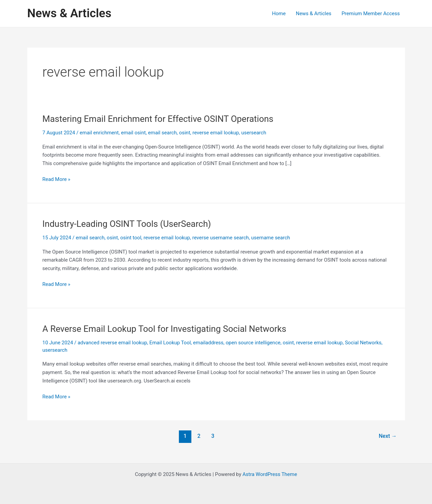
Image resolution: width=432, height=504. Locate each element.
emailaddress (208, 343)
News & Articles (69, 13)
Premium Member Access (371, 14)
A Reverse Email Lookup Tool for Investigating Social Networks (165, 329)
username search (271, 238)
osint (184, 133)
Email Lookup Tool (170, 343)
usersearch (254, 133)
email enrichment (99, 133)
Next (388, 436)
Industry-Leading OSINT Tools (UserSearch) (127, 224)
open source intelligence (253, 343)
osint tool (131, 238)
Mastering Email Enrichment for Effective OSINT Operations (158, 119)
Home (279, 14)
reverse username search (221, 238)
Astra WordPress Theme (270, 474)
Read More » (57, 179)
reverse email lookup (216, 133)
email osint (133, 133)
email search (163, 133)
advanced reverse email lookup (112, 343)
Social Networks (363, 343)
